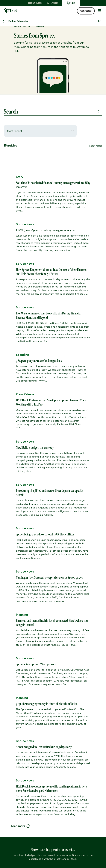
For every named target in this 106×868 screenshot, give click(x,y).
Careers (9, 683)
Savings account (14, 707)
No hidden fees (13, 666)
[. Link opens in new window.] (17, 855)
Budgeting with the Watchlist (22, 636)
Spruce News (12, 737)
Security (9, 677)
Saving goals (12, 614)
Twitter (7, 830)
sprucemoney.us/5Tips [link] (43, 265)
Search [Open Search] (99, 21)
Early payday (12, 608)
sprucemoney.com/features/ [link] (47, 390)
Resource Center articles (19, 732)
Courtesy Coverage (16, 625)
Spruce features (14, 597)
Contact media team (19, 518)
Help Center (11, 726)
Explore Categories (18, 21)
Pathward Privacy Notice (19, 773)
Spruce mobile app (16, 672)
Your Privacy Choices (41, 855)
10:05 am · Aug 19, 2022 (38, 276)
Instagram (24, 830)
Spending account (15, 702)
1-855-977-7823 (23, 580)
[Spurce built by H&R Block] (18, 807)
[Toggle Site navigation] (100, 10)
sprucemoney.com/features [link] (46, 329)
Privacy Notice (13, 767)
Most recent (15, 131)
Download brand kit (23, 512)
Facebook (16, 830)
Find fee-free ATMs (16, 655)
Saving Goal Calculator (18, 743)
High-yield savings (16, 603)
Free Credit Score (15, 620)
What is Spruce (13, 661)
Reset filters (96, 146)
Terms (8, 762)
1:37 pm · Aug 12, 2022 (37, 401)
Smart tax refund (14, 631)
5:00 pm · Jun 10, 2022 (38, 341)
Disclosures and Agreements (22, 779)
